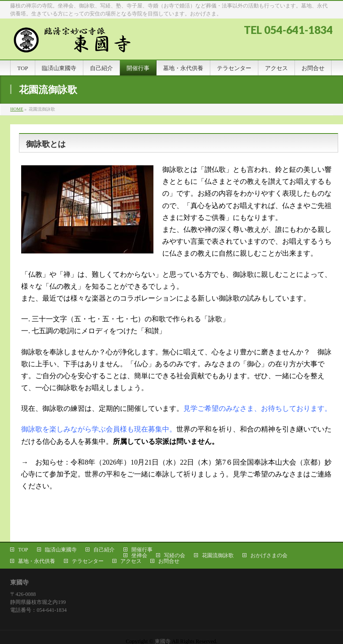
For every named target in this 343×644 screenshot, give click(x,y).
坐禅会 (139, 555)
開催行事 (142, 550)
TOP (23, 550)
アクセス (131, 561)
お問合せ (169, 561)
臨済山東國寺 (61, 550)
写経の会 (175, 555)
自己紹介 (104, 550)
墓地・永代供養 (37, 561)
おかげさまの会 (269, 555)
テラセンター (88, 561)
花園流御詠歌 (218, 555)
